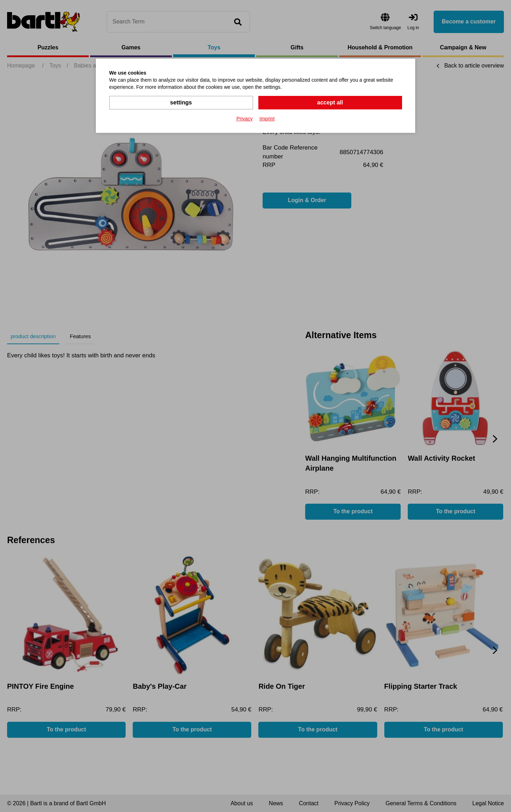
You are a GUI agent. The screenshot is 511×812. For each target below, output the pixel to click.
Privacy (244, 119)
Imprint (267, 119)
